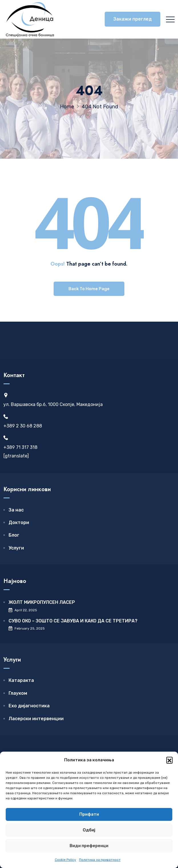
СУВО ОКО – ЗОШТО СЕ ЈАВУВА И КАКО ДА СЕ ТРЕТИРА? (73, 621)
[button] (169, 760)
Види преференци (89, 846)
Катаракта (21, 680)
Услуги (16, 548)
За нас (16, 510)
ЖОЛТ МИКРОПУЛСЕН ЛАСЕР (42, 602)
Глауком (18, 693)
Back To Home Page (89, 289)
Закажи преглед (133, 19)
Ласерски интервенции (36, 719)
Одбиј (89, 830)
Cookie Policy (65, 860)
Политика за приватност (100, 860)
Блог (14, 535)
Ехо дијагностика (29, 706)
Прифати (89, 814)
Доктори (19, 522)
